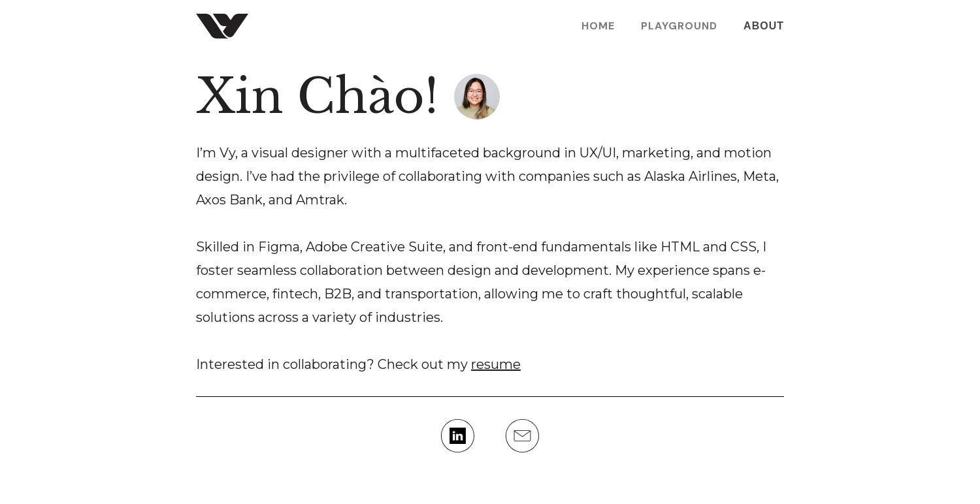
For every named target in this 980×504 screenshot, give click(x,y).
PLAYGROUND (679, 26)
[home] (222, 26)
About (764, 26)
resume (496, 364)
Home (598, 26)
